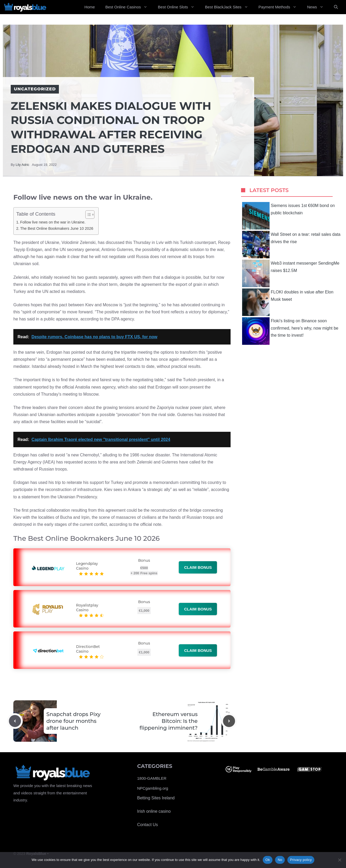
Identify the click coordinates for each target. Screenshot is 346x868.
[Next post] (229, 721)
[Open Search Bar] (336, 7)
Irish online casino (154, 811)
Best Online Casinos (129, 7)
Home (90, 7)
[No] (339, 860)
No (280, 860)
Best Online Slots (179, 7)
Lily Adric (23, 165)
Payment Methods (280, 7)
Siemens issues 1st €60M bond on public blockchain (289, 216)
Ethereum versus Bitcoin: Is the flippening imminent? (169, 721)
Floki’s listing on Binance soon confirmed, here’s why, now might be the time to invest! (290, 331)
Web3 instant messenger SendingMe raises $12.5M (291, 273)
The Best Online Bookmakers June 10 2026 (57, 228)
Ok (268, 860)
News (318, 7)
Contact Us (147, 825)
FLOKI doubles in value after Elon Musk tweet (288, 302)
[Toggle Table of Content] (87, 215)
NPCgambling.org (153, 788)
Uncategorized (35, 89)
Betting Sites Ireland (156, 798)
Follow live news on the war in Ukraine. (53, 222)
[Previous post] (15, 721)
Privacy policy (301, 860)
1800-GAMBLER (152, 778)
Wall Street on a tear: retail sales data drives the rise (291, 245)
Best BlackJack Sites (229, 7)
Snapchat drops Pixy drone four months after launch (73, 721)
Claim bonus (198, 567)
